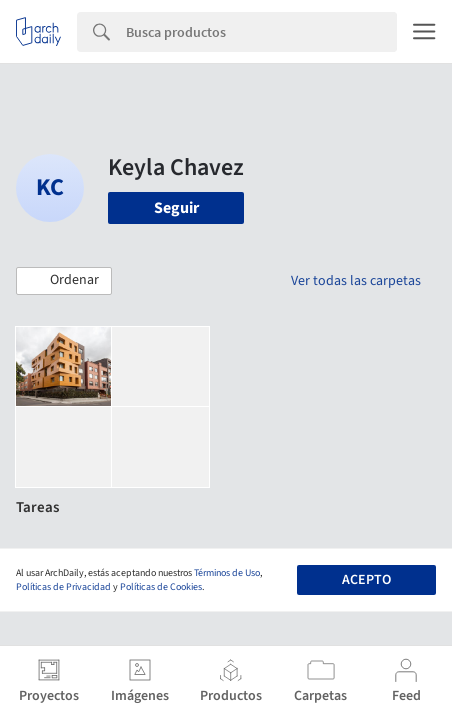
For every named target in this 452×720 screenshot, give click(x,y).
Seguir (176, 208)
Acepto (366, 580)
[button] (64, 281)
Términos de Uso (227, 573)
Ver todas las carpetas (356, 281)
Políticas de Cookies (161, 587)
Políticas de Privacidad (63, 587)
